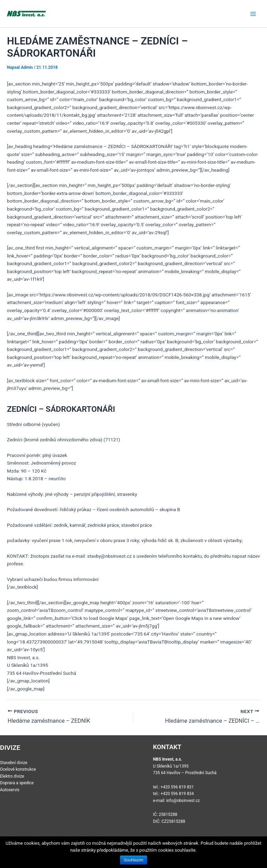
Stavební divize (14, 763)
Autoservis (10, 790)
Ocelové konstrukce (18, 769)
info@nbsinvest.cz (183, 801)
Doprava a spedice (17, 783)
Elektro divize (12, 776)
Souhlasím (134, 860)
